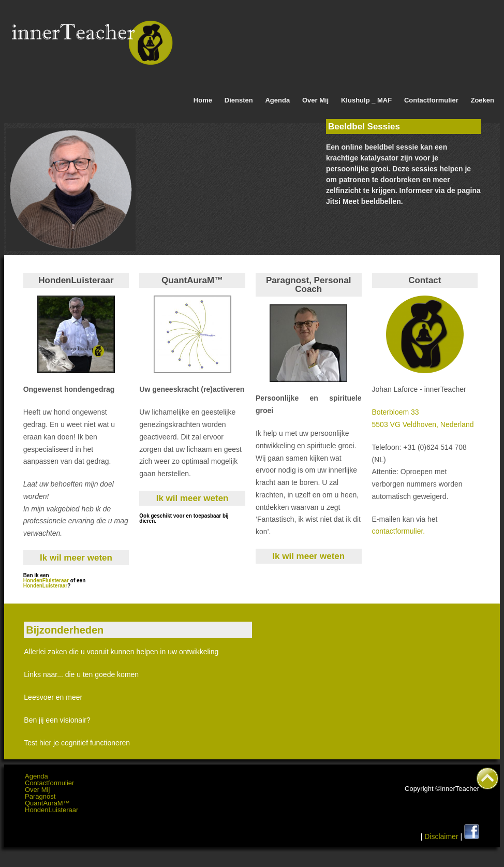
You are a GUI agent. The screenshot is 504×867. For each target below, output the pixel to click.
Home (203, 100)
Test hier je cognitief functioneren (77, 743)
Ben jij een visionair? (57, 720)
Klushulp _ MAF (366, 100)
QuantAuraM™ (47, 803)
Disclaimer (441, 836)
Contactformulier (431, 100)
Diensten (239, 100)
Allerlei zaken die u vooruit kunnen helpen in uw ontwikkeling (121, 652)
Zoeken (482, 100)
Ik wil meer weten (76, 558)
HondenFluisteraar (47, 581)
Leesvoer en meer (53, 697)
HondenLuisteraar (46, 586)
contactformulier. (399, 531)
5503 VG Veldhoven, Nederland (423, 424)
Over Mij (315, 100)
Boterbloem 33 (396, 412)
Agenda (277, 100)
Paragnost (40, 796)
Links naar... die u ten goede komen (81, 674)
